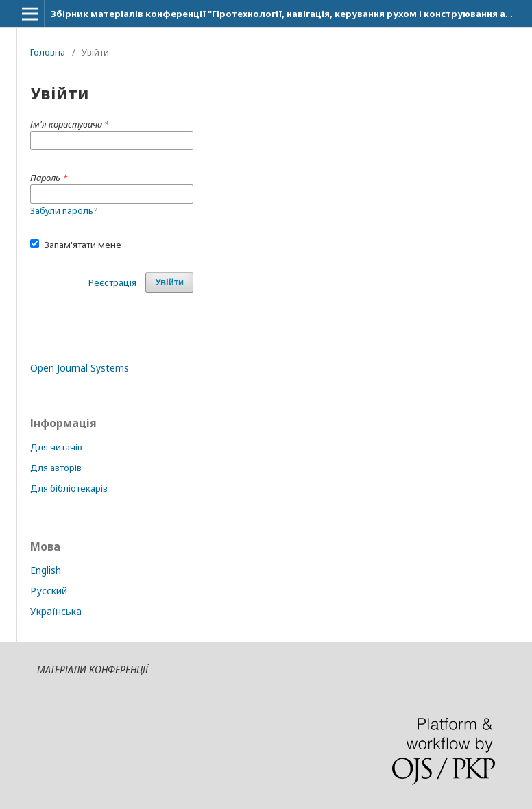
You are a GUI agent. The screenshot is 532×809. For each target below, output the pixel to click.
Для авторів (56, 468)
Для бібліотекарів (69, 488)
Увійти (169, 282)
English (46, 570)
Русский (49, 591)
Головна (48, 52)
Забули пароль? (64, 210)
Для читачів (56, 447)
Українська (56, 611)
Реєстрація (112, 282)
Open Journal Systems (80, 368)
